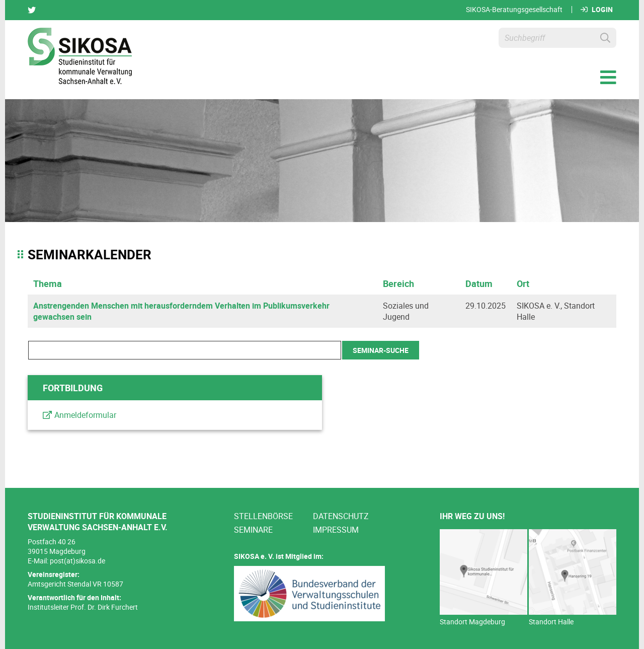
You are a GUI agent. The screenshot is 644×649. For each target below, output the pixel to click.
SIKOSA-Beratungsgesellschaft (514, 10)
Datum (479, 283)
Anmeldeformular (85, 415)
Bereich (398, 283)
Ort (523, 283)
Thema (48, 283)
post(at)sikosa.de (77, 561)
